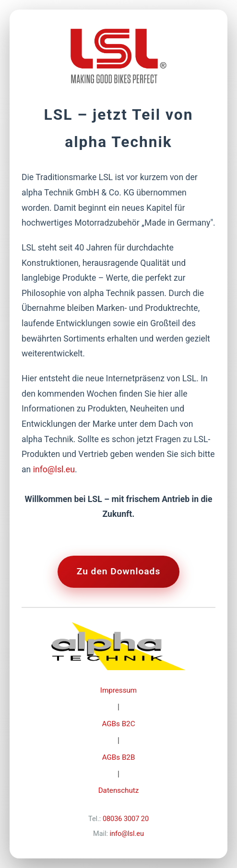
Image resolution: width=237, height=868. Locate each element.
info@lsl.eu (54, 469)
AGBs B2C (118, 724)
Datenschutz (119, 790)
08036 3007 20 (126, 819)
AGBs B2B (119, 757)
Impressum (118, 690)
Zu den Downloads (119, 571)
